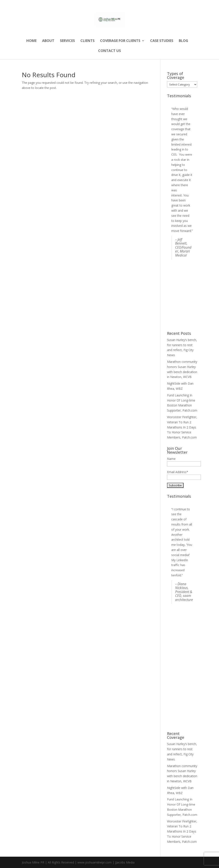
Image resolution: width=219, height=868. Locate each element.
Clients (87, 41)
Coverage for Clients (120, 41)
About (48, 41)
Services (67, 41)
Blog (183, 41)
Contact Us (109, 51)
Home (31, 41)
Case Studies (162, 41)
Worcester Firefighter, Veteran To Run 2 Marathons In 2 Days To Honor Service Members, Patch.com (182, 427)
